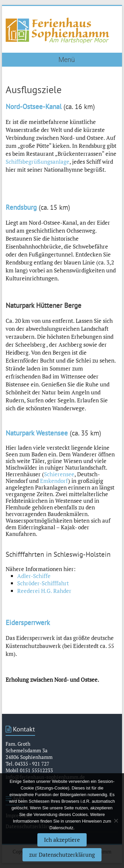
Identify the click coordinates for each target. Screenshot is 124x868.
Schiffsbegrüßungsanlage (38, 162)
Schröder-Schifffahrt (43, 583)
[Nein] (116, 821)
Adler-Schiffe (34, 576)
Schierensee (59, 474)
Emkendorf (54, 481)
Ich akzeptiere (62, 840)
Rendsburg (21, 207)
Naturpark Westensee (37, 433)
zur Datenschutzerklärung (62, 855)
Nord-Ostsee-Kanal (34, 107)
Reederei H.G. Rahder (44, 591)
